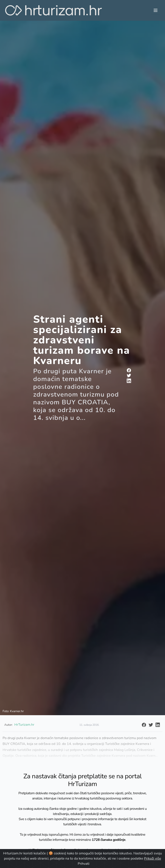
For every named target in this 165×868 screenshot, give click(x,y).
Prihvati (84, 864)
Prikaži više (152, 859)
